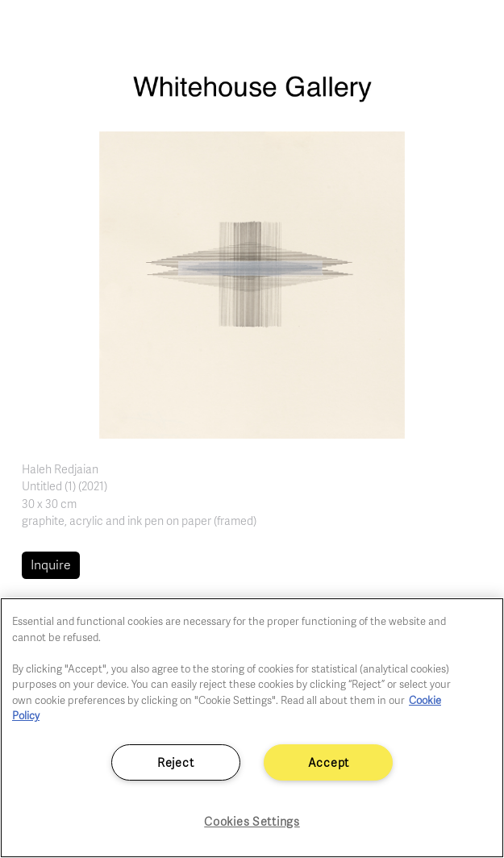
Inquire (51, 564)
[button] (252, 284)
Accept (329, 762)
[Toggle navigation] (474, 31)
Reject (175, 762)
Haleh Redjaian (60, 469)
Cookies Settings (252, 821)
